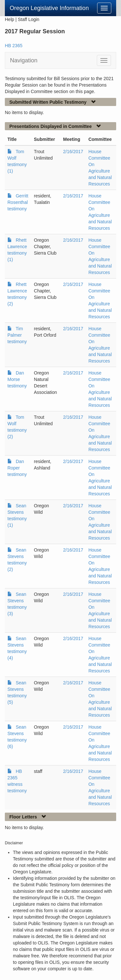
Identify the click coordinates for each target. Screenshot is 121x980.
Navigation (24, 60)
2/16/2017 (73, 152)
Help (10, 19)
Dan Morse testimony (17, 379)
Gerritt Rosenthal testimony (18, 202)
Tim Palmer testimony (17, 335)
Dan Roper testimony (17, 468)
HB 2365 (14, 46)
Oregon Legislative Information (49, 8)
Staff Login (29, 19)
